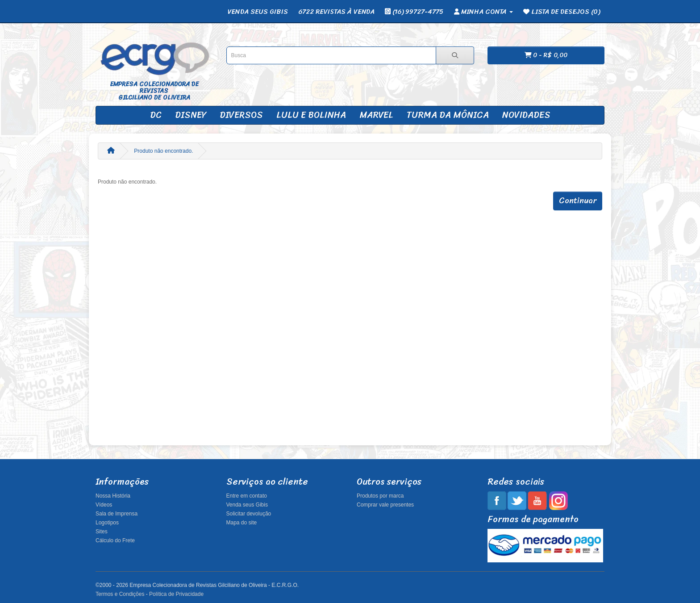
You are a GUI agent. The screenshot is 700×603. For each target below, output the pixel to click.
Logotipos (107, 523)
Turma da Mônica (448, 115)
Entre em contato (247, 496)
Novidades (526, 115)
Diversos (241, 115)
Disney (191, 115)
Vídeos (104, 505)
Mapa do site (242, 523)
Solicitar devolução (249, 514)
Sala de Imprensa (117, 514)
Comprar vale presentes (385, 505)
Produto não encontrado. (163, 151)
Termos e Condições (120, 594)
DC (156, 115)
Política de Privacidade (176, 594)
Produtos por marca (380, 496)
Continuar (578, 201)
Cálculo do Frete (115, 540)
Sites (102, 532)
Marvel (376, 115)
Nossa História (113, 496)
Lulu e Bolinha (311, 115)
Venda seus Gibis (247, 505)
